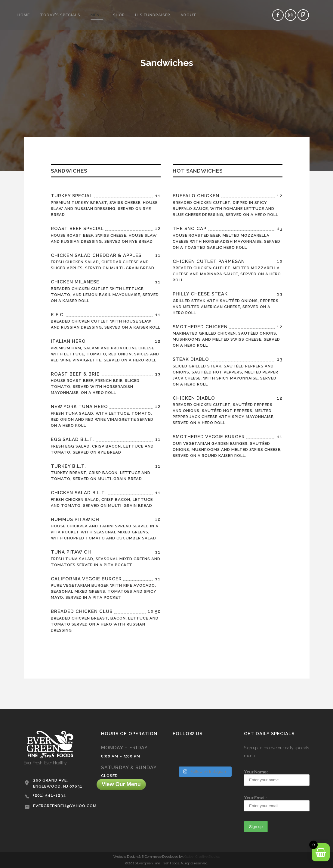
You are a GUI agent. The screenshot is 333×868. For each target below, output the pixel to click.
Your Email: (277, 803)
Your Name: (277, 777)
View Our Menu (121, 784)
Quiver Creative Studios (202, 857)
